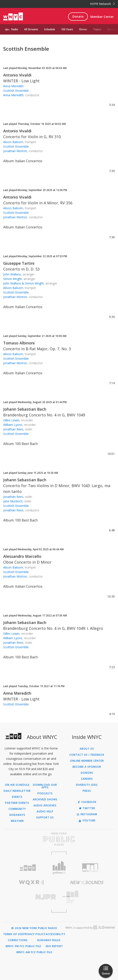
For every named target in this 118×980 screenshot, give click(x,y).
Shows (83, 29)
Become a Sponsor (87, 767)
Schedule (50, 29)
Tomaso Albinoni (19, 343)
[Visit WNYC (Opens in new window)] (28, 868)
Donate (78, 16)
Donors (87, 773)
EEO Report (54, 946)
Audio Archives (45, 806)
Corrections (18, 940)
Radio (15, 29)
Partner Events (17, 803)
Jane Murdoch (13, 501)
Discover (113, 29)
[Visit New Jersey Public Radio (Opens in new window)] (31, 897)
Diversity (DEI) (87, 785)
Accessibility (55, 934)
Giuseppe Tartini (19, 263)
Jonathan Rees (13, 429)
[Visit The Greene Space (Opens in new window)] (87, 897)
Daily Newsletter (17, 791)
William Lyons (13, 425)
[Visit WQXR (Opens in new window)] (31, 883)
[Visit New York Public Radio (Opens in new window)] (59, 839)
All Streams (31, 29)
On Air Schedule (17, 785)
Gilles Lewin (11, 420)
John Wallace (12, 274)
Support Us (45, 818)
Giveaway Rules (49, 940)
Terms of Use (13, 934)
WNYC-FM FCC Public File (23, 946)
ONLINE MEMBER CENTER (87, 761)
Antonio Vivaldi (17, 75)
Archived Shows (45, 800)
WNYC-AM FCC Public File (34, 952)
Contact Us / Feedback (87, 755)
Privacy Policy (34, 934)
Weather (17, 821)
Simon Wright (13, 279)
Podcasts (45, 793)
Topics (97, 29)
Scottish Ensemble (16, 91)
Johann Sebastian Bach (25, 409)
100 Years (67, 29)
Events (17, 797)
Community (17, 809)
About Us (87, 749)
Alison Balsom (13, 142)
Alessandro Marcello (22, 556)
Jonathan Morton (15, 151)
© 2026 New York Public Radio (34, 928)
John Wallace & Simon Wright (23, 283)
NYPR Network (102, 4)
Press (87, 791)
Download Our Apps (45, 786)
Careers (87, 779)
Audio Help (45, 812)
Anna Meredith (13, 86)
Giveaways (17, 815)
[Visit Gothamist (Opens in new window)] (59, 868)
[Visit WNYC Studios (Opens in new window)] (90, 868)
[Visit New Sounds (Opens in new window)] (87, 882)
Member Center (102, 17)
